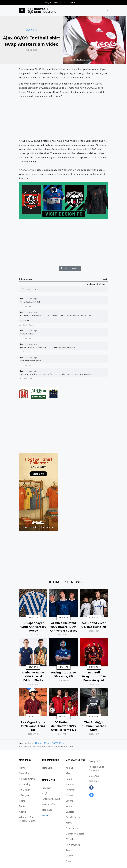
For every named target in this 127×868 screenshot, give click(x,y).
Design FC (72, 3)
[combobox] (107, 11)
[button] (22, 11)
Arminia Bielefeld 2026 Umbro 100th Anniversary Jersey (63, 627)
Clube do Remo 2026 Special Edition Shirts (33, 676)
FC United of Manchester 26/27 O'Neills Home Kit (63, 726)
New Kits (33, 617)
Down (25, 306)
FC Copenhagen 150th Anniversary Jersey (33, 627)
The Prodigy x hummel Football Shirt (94, 726)
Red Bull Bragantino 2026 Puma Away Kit (94, 676)
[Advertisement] (63, 118)
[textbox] (63, 289)
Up (20, 306)
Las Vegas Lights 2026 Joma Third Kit (33, 726)
